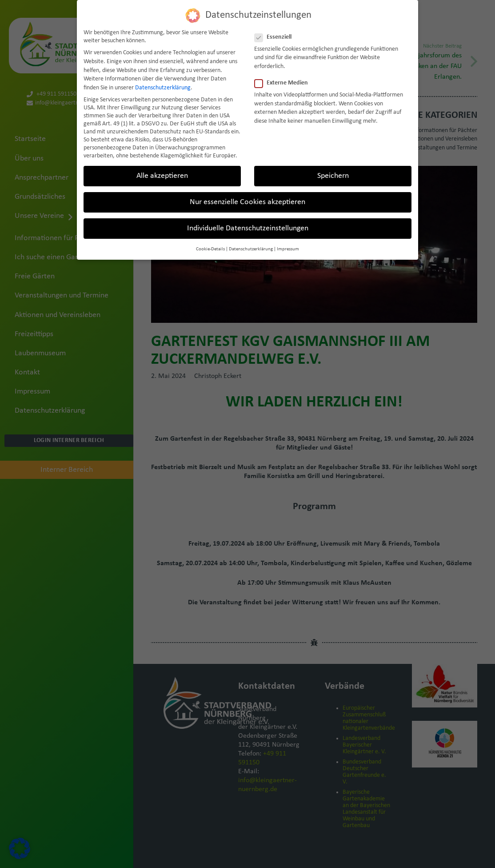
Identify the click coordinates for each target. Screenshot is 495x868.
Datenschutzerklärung (163, 88)
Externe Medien (284, 83)
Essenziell (276, 37)
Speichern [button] (333, 176)
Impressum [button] (288, 249)
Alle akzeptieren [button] (162, 176)
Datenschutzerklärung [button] (251, 249)
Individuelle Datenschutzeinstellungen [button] (248, 228)
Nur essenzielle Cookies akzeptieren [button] (247, 202)
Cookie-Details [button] (210, 249)
